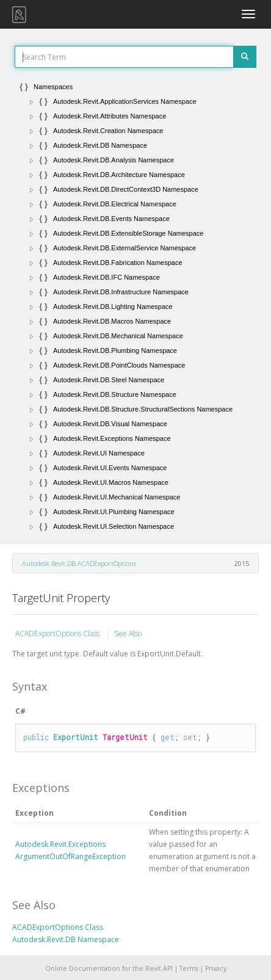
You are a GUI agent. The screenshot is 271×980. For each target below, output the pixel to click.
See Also (128, 633)
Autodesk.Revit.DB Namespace (66, 939)
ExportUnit (76, 737)
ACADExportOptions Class (58, 633)
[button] (32, 102)
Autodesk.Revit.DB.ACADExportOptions (79, 563)
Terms (189, 968)
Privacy (216, 968)
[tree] (135, 307)
